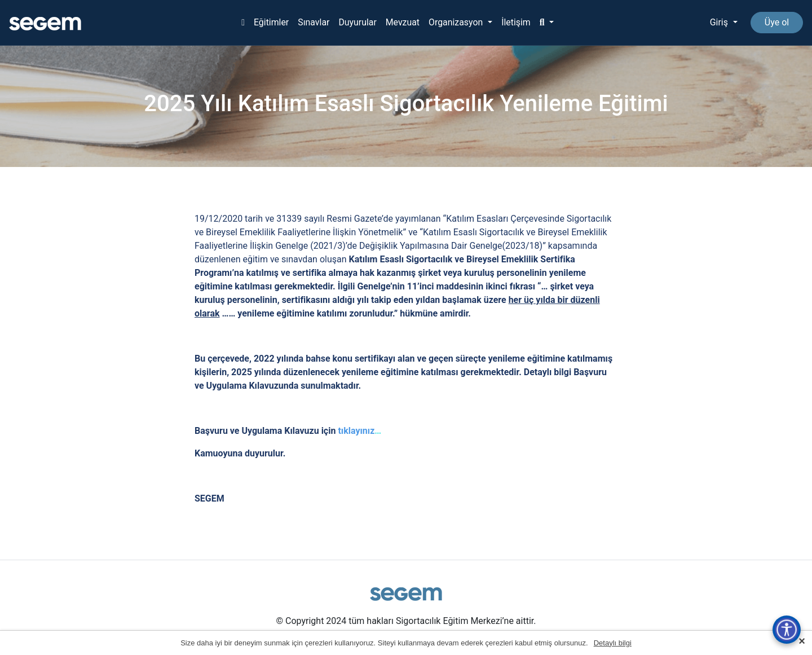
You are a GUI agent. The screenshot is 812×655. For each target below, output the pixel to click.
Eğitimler (270, 22)
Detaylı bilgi (613, 643)
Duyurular (357, 22)
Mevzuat (402, 22)
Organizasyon (457, 22)
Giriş (720, 22)
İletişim (517, 22)
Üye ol (777, 22)
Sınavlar (313, 22)
